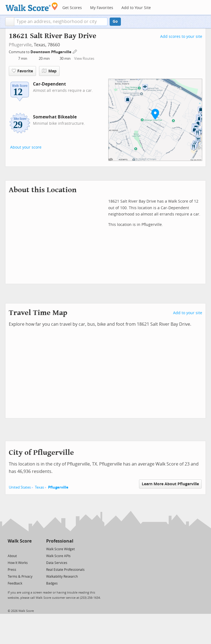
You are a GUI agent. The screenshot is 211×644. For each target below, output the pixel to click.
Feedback (15, 583)
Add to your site (188, 313)
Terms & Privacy (20, 577)
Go (115, 22)
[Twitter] (11, 549)
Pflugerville (20, 45)
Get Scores (72, 8)
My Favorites (102, 8)
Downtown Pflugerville (51, 52)
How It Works (18, 563)
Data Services (57, 563)
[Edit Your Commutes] (75, 51)
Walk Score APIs (58, 556)
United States (20, 487)
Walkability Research (62, 577)
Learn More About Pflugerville (170, 484)
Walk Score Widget (60, 549)
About (12, 556)
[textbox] (61, 22)
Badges (52, 583)
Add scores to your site (181, 37)
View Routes (84, 59)
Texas (39, 487)
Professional (60, 541)
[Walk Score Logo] (32, 7)
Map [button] (49, 71)
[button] (10, 22)
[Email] (28, 549)
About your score (26, 147)
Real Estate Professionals (65, 570)
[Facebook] (19, 549)
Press (12, 570)
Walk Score (20, 541)
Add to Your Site (136, 8)
